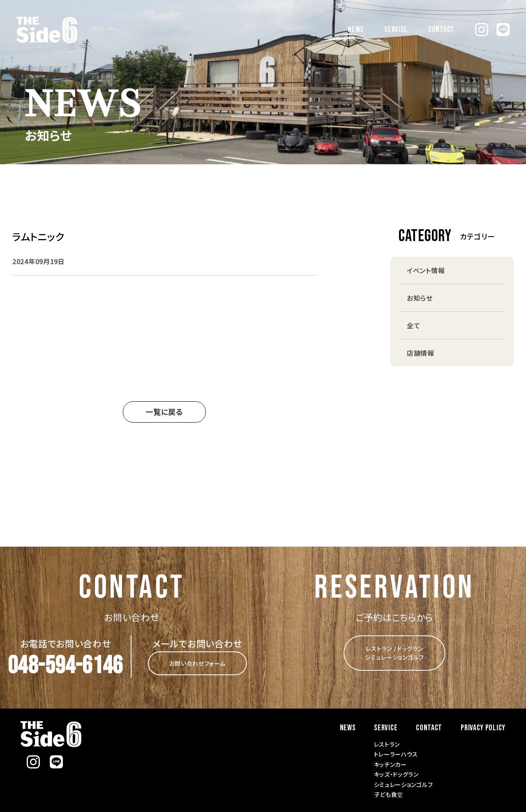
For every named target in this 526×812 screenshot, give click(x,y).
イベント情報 (426, 270)
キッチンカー (390, 764)
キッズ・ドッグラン (396, 774)
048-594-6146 (65, 666)
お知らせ (420, 298)
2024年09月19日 (39, 261)
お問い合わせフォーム (197, 663)
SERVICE (396, 30)
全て (413, 325)
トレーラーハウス (396, 754)
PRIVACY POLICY (483, 728)
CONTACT (441, 30)
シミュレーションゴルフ (404, 784)
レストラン (387, 744)
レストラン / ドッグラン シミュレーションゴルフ (394, 653)
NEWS (356, 30)
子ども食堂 (389, 794)
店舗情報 (421, 353)
